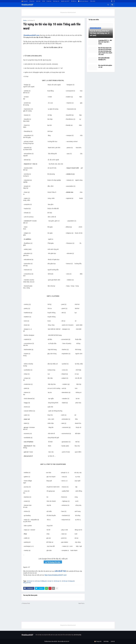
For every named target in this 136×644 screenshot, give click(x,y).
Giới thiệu (106, 641)
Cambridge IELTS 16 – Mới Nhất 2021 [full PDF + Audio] (105, 42)
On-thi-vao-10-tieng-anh (68, 581)
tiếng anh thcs (27, 583)
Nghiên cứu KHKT (65, 1)
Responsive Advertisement (68, 12)
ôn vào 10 (50, 581)
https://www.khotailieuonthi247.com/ (56, 575)
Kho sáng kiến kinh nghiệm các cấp (105, 66)
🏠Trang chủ (25, 1)
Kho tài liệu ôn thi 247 (64, 641)
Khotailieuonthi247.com (31, 35)
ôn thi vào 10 (31, 20)
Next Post (81, 603)
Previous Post (26, 603)
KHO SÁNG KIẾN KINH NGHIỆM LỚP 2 (104, 59)
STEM (43, 1)
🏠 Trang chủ (98, 641)
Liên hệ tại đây (77, 635)
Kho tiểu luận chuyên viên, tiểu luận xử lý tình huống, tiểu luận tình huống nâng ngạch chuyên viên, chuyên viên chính (105, 51)
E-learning (49, 1)
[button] (108, 5)
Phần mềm (93, 1)
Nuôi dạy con (56, 1)
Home (25, 20)
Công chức (32, 1)
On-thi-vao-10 (57, 581)
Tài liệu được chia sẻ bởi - (51, 641)
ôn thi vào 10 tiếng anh (41, 581)
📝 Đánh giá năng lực (83, 1)
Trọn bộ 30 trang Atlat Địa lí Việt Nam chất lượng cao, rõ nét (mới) (100, 33)
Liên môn (38, 1)
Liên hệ (113, 641)
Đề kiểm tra (74, 1)
